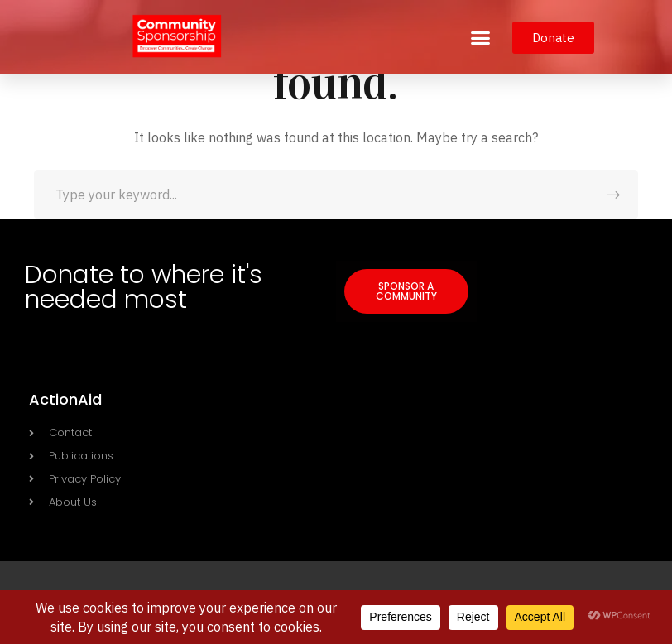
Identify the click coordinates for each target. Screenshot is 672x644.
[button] (481, 37)
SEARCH (613, 195)
